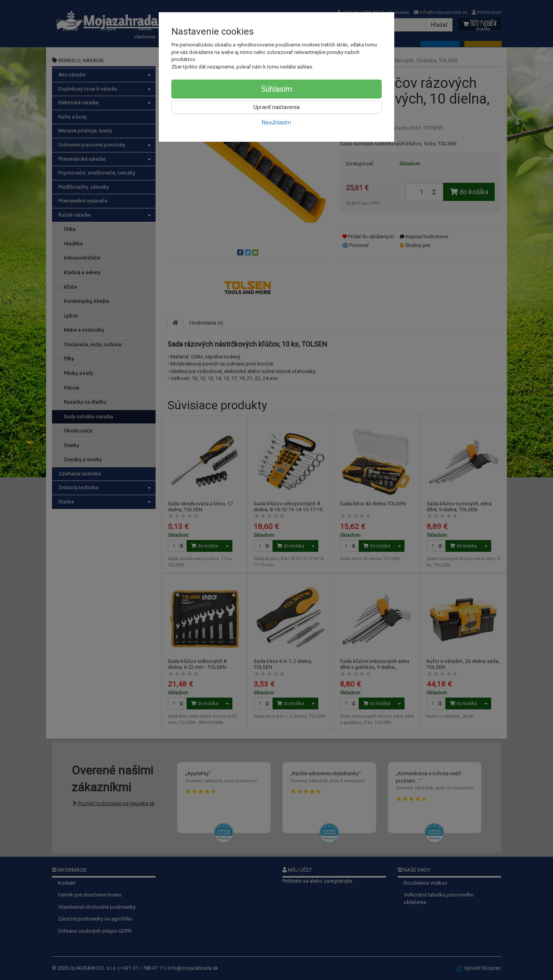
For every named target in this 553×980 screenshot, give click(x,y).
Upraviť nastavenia (276, 107)
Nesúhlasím (276, 122)
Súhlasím (277, 89)
